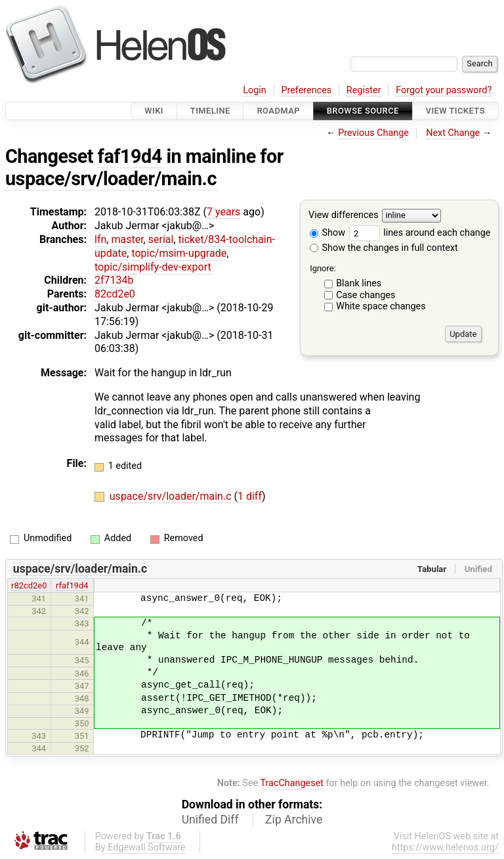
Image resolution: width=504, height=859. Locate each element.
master (127, 239)
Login (255, 90)
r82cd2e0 (29, 585)
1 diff (250, 496)
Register (364, 90)
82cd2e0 (115, 294)
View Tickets (455, 111)
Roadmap (278, 111)
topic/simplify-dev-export (153, 267)
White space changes (381, 306)
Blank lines (359, 283)
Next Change (453, 133)
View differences (344, 216)
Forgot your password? (444, 90)
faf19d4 (130, 156)
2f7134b (114, 280)
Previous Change (373, 133)
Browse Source (363, 111)
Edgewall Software (147, 848)
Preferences (306, 90)
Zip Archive (294, 820)
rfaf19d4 (72, 585)
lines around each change (420, 233)
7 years (223, 212)
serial (161, 239)
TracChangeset (292, 783)
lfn (100, 239)
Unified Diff (210, 820)
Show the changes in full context (384, 248)
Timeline (210, 111)
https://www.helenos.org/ (445, 848)
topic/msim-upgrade (179, 253)
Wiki (154, 111)
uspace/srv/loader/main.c (111, 179)
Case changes (366, 295)
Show (327, 233)
